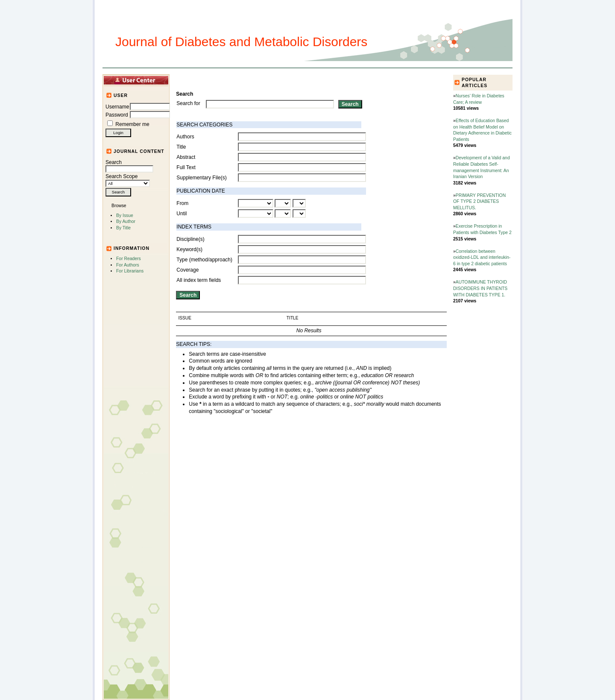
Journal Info (278, 80)
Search (129, 166)
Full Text (186, 167)
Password (117, 115)
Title (181, 147)
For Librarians (130, 271)
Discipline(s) (190, 239)
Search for (188, 103)
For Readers (129, 259)
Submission (315, 80)
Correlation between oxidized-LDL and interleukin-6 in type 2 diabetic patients (482, 258)
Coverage (187, 270)
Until (182, 214)
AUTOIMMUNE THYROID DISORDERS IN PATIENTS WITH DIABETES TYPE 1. (480, 288)
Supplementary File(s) (201, 178)
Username (117, 107)
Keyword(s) (189, 249)
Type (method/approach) (204, 260)
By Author (126, 221)
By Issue (125, 215)
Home (190, 80)
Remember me (132, 124)
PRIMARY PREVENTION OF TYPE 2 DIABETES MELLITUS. (479, 202)
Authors (185, 137)
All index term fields (199, 280)
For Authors (128, 265)
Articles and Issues (229, 80)
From (182, 203)
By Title (123, 228)
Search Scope (128, 180)
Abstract (186, 157)
